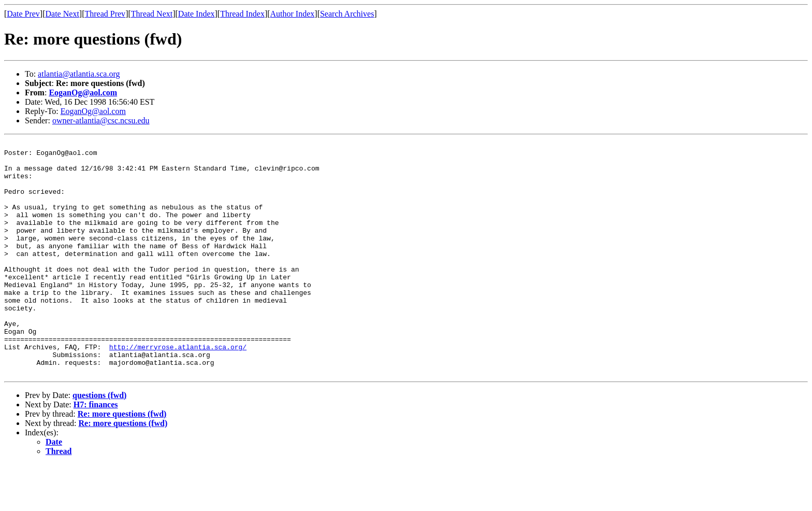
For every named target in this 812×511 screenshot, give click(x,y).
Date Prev (23, 14)
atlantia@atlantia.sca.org (79, 74)
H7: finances (96, 451)
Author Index (293, 14)
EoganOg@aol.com (83, 93)
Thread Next (152, 14)
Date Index (197, 14)
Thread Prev (105, 14)
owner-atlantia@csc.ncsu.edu (101, 120)
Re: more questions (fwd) (122, 460)
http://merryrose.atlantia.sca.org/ (178, 389)
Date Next (62, 14)
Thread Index (242, 14)
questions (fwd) (99, 442)
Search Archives (347, 14)
